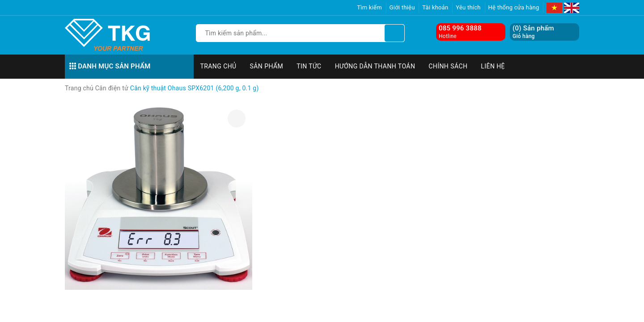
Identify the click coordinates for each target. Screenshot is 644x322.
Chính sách (448, 66)
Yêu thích (468, 7)
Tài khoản (435, 7)
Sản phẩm (267, 66)
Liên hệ (493, 66)
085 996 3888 (460, 28)
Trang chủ (218, 66)
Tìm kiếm (369, 7)
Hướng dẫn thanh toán (375, 66)
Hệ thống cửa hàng (514, 7)
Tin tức (309, 66)
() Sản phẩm (533, 32)
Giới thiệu (402, 7)
